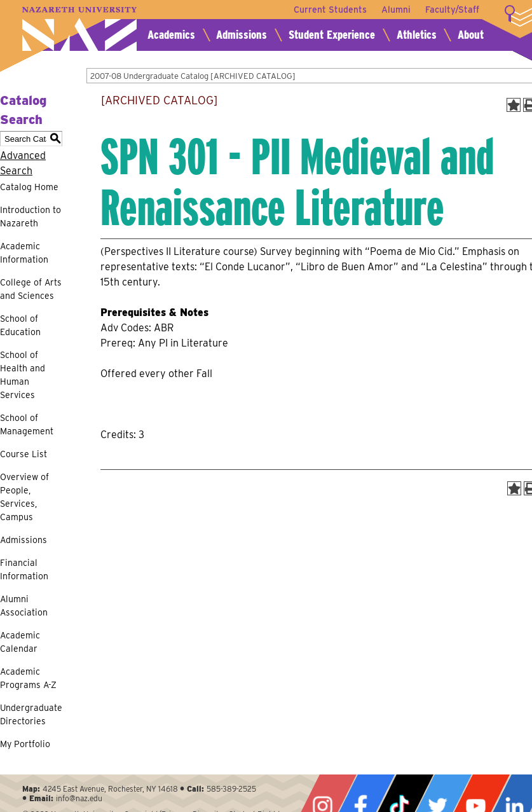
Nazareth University (79, 29)
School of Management (27, 424)
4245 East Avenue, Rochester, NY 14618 (110, 789)
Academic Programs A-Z (28, 678)
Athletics (417, 35)
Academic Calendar (20, 642)
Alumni (395, 10)
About (471, 35)
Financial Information (24, 569)
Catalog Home (29, 187)
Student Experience (332, 35)
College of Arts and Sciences (31, 289)
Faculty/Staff (452, 10)
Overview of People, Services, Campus (24, 497)
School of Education (20, 325)
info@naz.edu (79, 798)
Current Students (329, 10)
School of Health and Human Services (23, 375)
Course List (24, 454)
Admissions (242, 35)
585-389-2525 (231, 789)
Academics (171, 35)
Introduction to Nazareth (31, 217)
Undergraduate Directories (31, 714)
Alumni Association (24, 606)
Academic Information (24, 253)
